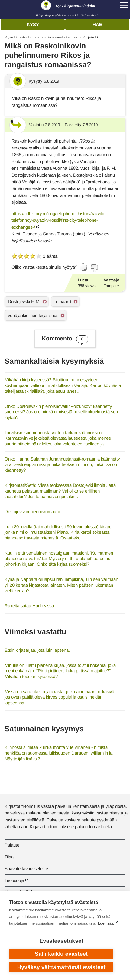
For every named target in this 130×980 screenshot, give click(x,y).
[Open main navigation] (124, 5)
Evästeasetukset (61, 941)
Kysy (33, 24)
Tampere (111, 286)
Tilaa (9, 857)
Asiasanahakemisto (63, 37)
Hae (97, 24)
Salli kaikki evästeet (61, 954)
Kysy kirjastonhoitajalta (24, 37)
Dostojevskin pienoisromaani (32, 511)
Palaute (12, 845)
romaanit (63, 302)
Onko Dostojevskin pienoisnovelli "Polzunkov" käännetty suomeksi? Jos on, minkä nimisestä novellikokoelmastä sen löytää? (61, 412)
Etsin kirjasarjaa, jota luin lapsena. (37, 650)
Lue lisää (106, 923)
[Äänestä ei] (94, 268)
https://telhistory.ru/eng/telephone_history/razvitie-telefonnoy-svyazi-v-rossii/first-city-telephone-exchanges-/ (59, 220)
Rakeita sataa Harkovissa (29, 606)
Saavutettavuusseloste (26, 869)
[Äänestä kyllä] (84, 267)
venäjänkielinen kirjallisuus (33, 315)
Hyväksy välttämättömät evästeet (61, 967)
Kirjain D (90, 37)
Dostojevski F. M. (24, 302)
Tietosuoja (14, 880)
